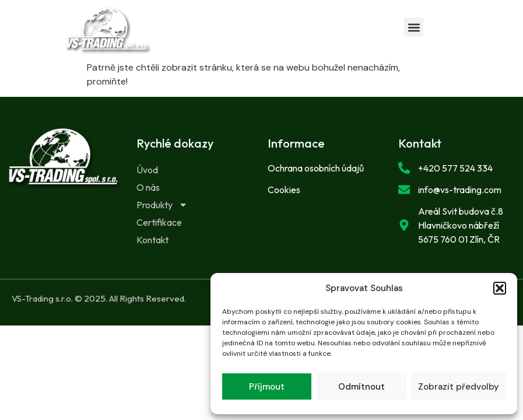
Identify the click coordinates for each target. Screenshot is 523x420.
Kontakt (152, 240)
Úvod (147, 170)
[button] (500, 288)
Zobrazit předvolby (459, 387)
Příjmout (267, 387)
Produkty (162, 205)
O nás (148, 187)
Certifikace (159, 222)
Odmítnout (361, 387)
